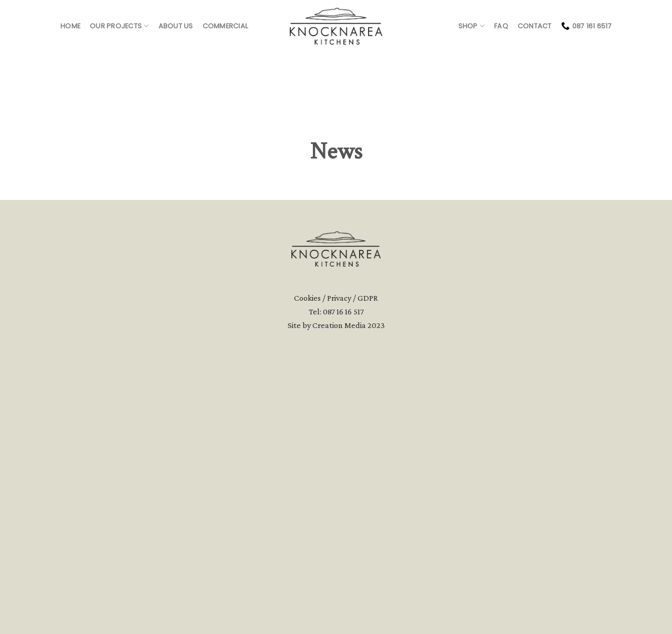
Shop (471, 26)
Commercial (225, 26)
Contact (535, 26)
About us (176, 26)
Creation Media (339, 588)
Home (70, 26)
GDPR (368, 560)
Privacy (339, 560)
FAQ (501, 26)
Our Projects (119, 26)
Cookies (307, 560)
